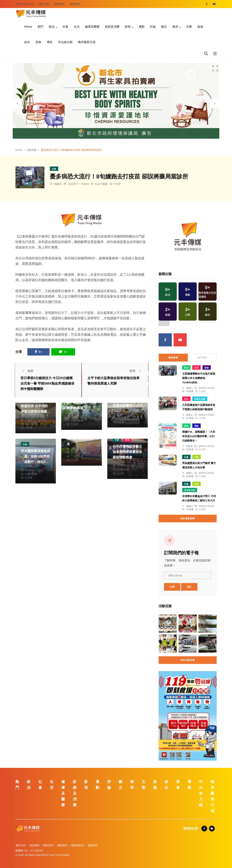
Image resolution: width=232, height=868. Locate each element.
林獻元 (58, 184)
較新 (27, 371)
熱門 (40, 27)
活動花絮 (32, 150)
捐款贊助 (34, 845)
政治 (52, 27)
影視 (128, 27)
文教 (189, 27)
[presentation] (17, 104)
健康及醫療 (92, 27)
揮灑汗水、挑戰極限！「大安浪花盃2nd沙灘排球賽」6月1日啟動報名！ (199, 436)
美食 (38, 42)
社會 (65, 27)
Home (28, 27)
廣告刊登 (44, 4)
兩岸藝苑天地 (87, 42)
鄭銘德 (121, 410)
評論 (153, 27)
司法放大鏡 (65, 42)
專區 (50, 42)
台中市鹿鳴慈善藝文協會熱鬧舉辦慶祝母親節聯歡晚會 (127, 452)
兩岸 (175, 27)
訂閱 (172, 587)
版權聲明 (93, 845)
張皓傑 (75, 413)
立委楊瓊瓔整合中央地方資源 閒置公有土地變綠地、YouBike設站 (199, 378)
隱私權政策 (78, 845)
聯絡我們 (75, 4)
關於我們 (59, 4)
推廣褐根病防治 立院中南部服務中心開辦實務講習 (81, 403)
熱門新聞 (202, 358)
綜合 (27, 42)
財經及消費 (112, 27)
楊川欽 (121, 462)
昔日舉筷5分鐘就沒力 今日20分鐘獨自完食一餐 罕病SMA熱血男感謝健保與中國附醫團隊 (47, 384)
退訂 (189, 587)
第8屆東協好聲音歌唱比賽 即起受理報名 (81, 439)
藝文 (164, 27)
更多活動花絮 (188, 660)
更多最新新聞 (188, 519)
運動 (142, 27)
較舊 (136, 371)
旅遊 (200, 27)
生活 (77, 27)
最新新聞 (173, 358)
